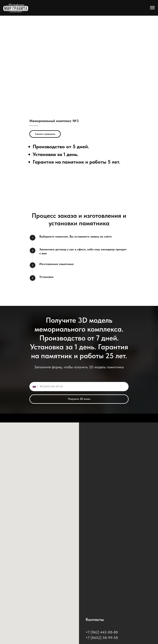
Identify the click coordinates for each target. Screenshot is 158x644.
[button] (45, 134)
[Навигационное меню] (152, 8)
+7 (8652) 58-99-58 (102, 638)
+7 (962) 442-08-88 (102, 632)
